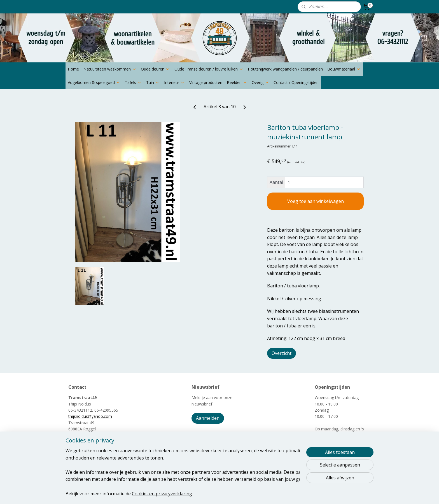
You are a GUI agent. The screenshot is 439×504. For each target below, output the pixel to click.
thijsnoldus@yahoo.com (90, 416)
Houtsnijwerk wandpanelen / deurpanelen (285, 69)
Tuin (153, 82)
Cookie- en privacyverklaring (162, 493)
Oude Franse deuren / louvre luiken (209, 69)
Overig (260, 82)
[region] (183, 472)
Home (73, 69)
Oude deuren (155, 69)
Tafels (133, 82)
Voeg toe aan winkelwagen (316, 201)
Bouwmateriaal (344, 69)
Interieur (174, 82)
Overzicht (282, 353)
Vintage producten (206, 82)
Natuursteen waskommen (110, 69)
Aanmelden (208, 418)
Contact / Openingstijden (296, 82)
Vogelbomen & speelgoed (94, 82)
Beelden (237, 82)
